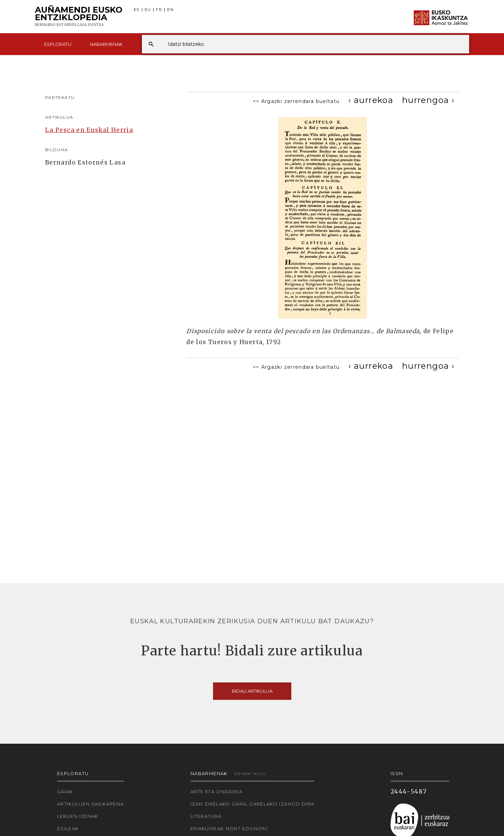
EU (148, 10)
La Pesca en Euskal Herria (89, 130)
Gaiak (65, 792)
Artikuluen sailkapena (91, 804)
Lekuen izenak (78, 816)
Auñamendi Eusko (79, 17)
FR (159, 10)
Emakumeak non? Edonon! (229, 828)
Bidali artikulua (252, 691)
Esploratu (58, 44)
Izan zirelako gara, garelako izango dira (252, 804)
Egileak (68, 828)
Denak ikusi (250, 774)
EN (170, 10)
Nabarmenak (106, 44)
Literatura (206, 816)
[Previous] (371, 100)
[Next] (428, 100)
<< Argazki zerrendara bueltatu (296, 101)
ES (137, 10)
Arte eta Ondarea (217, 792)
